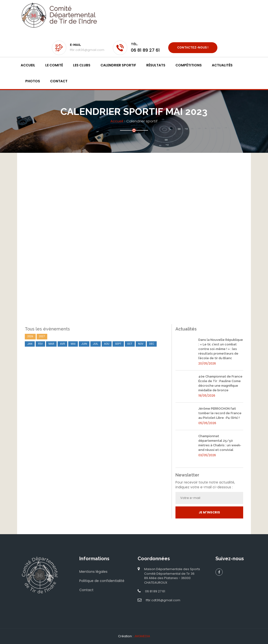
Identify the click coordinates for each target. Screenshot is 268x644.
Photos (33, 81)
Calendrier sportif (118, 65)
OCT (130, 344)
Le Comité (54, 65)
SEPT (118, 344)
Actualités (222, 65)
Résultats (156, 65)
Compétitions (189, 65)
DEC (152, 344)
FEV (40, 344)
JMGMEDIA (142, 636)
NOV (141, 344)
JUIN (84, 344)
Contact (59, 81)
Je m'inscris (209, 512)
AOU (107, 344)
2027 (42, 336)
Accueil (28, 65)
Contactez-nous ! (193, 48)
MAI (73, 344)
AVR (63, 344)
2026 (30, 336)
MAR (51, 344)
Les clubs (82, 65)
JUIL (95, 344)
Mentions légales (93, 572)
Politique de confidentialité (102, 581)
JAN (30, 344)
